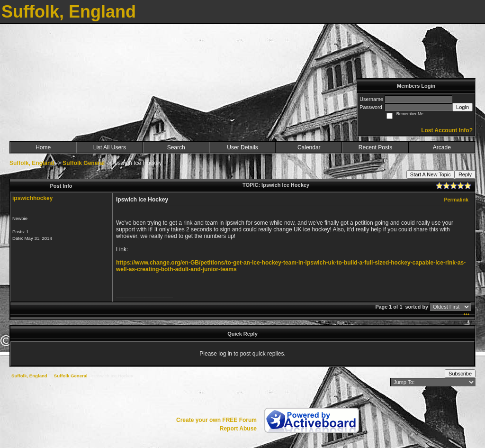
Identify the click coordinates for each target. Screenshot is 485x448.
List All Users (110, 147)
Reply (465, 174)
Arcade (442, 147)
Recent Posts (375, 147)
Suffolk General (84, 163)
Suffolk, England (32, 163)
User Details (242, 147)
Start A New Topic (431, 174)
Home (43, 147)
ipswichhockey (32, 198)
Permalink (456, 200)
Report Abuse (238, 429)
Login (463, 107)
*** (466, 315)
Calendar (309, 147)
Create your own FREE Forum (216, 420)
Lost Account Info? (447, 130)
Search (176, 147)
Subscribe (460, 374)
